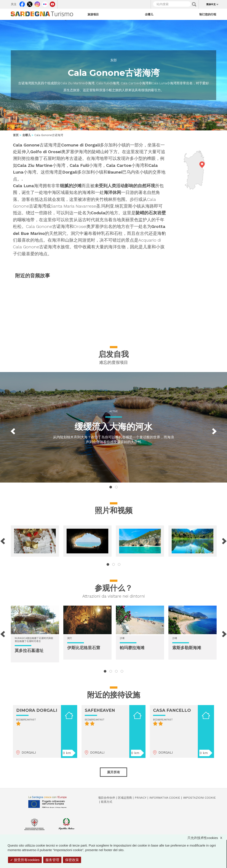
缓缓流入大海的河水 (113, 427)
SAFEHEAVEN (100, 710)
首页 (16, 135)
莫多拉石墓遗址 (29, 651)
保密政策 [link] (72, 860)
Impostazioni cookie (199, 798)
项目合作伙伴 (107, 798)
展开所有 (113, 772)
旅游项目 (93, 14)
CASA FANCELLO (172, 710)
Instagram (37, 3)
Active (114, 411)
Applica (194, 4)
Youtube (52, 3)
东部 (113, 60)
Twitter (30, 3)
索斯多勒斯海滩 (187, 648)
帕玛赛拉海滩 (132, 648)
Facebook (22, 3)
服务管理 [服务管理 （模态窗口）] (52, 860)
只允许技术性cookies (207, 838)
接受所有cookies (25, 860)
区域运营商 (125, 798)
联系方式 (107, 802)
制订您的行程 (208, 14)
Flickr (45, 3)
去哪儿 (149, 14)
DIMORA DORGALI (37, 710)
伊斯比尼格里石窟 (84, 648)
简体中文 (211, 4)
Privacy (141, 798)
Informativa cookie (165, 798)
